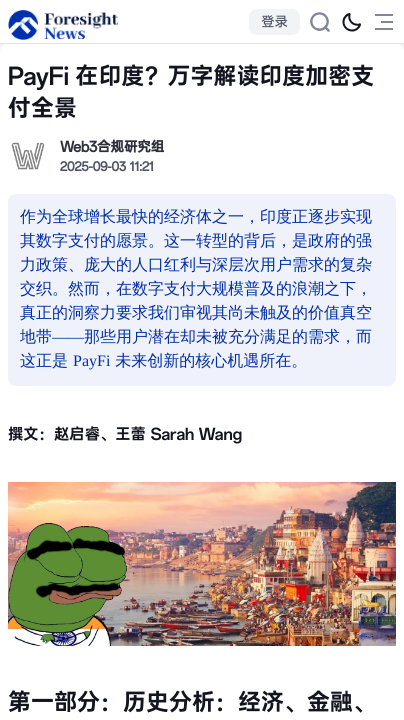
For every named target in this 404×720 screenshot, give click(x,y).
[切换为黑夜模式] (352, 22)
